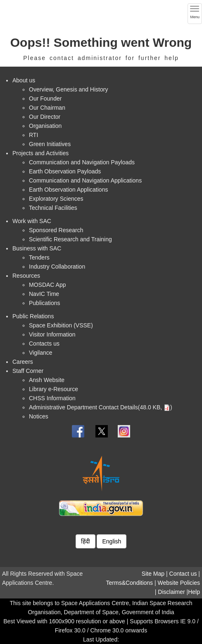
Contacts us (44, 344)
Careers (23, 362)
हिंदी (86, 541)
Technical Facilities (53, 208)
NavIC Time (44, 294)
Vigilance (41, 353)
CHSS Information (52, 398)
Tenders (39, 257)
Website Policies (179, 583)
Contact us (183, 574)
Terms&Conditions (130, 583)
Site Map (153, 574)
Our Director (45, 117)
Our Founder (45, 99)
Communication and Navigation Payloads (82, 162)
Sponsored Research (56, 230)
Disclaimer (171, 592)
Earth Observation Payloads (65, 171)
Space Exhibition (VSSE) (61, 325)
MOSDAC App (47, 285)
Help (194, 592)
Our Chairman (47, 108)
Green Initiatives (50, 144)
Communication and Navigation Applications (85, 180)
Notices (39, 416)
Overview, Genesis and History (68, 89)
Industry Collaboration (57, 267)
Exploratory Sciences (56, 199)
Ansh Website (47, 380)
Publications (45, 303)
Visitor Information (52, 334)
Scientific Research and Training (70, 239)
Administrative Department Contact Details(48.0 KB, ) (101, 407)
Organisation (45, 126)
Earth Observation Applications (68, 190)
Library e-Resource (53, 389)
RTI (33, 135)
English (112, 541)
